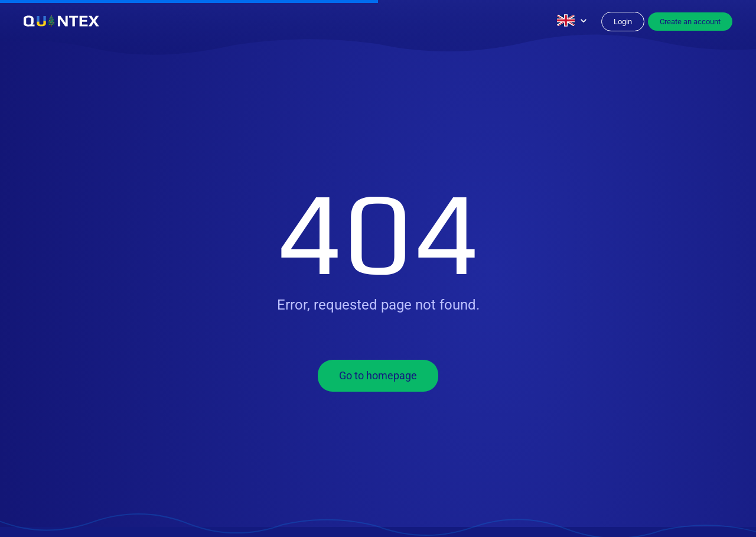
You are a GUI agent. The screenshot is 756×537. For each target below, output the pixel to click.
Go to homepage (378, 375)
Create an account (690, 22)
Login (623, 22)
